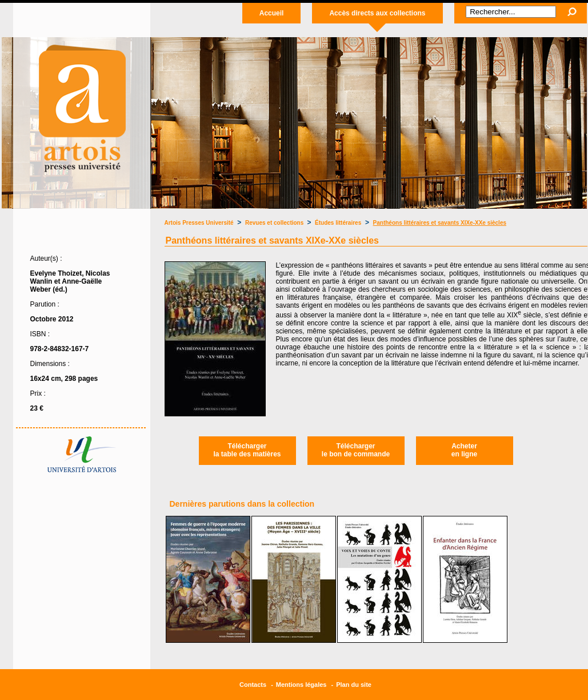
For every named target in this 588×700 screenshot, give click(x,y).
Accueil (272, 13)
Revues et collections (275, 223)
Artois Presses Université (199, 223)
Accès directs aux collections (377, 13)
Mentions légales (301, 685)
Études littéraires (338, 223)
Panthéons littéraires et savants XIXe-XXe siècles (440, 223)
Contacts (253, 685)
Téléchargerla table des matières (247, 450)
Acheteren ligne (464, 450)
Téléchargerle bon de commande (356, 450)
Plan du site (354, 685)
